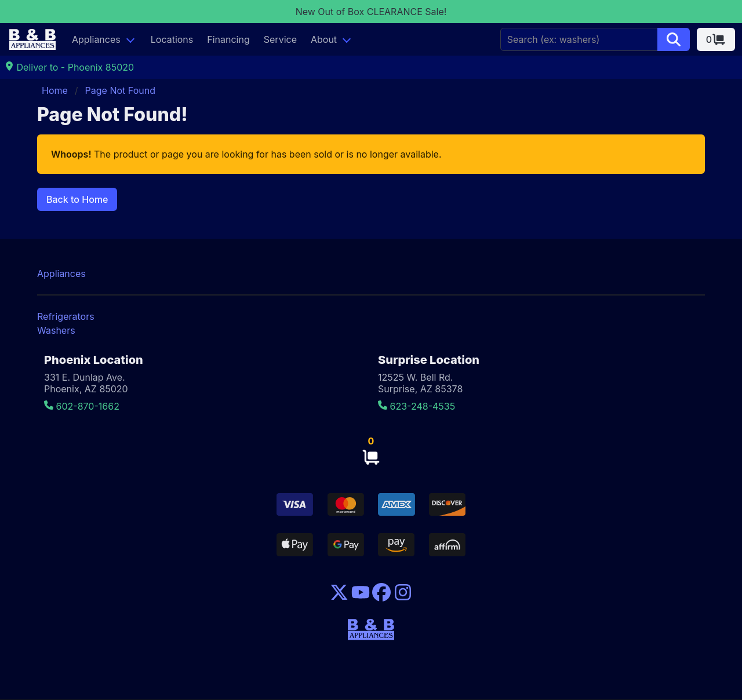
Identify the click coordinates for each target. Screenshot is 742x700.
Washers (56, 330)
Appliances (96, 39)
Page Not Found (120, 90)
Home (55, 90)
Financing (228, 39)
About (324, 39)
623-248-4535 (417, 406)
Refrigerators (66, 316)
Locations (172, 39)
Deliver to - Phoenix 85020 (69, 67)
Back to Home (77, 199)
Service (280, 39)
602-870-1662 (82, 406)
